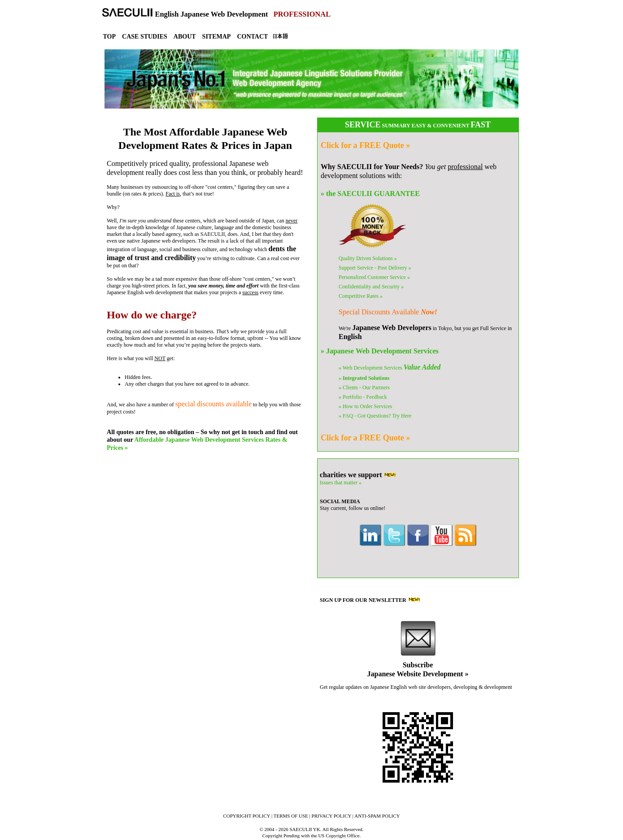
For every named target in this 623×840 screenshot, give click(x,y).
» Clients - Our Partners (364, 387)
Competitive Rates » (361, 296)
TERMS (291, 816)
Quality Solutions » (368, 258)
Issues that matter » (341, 483)
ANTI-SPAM (377, 816)
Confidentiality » (371, 287)
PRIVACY (332, 816)
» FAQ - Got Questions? (375, 416)
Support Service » (375, 268)
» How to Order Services (365, 406)
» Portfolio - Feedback (363, 397)
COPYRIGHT (246, 816)
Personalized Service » (374, 277)
